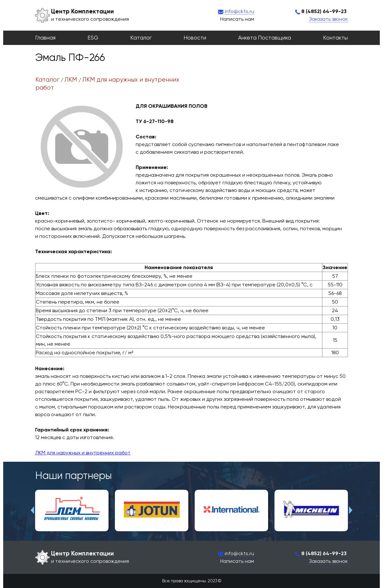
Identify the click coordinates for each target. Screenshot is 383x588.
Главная (45, 38)
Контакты (335, 38)
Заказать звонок (328, 19)
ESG (93, 38)
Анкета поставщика (265, 38)
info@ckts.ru (239, 11)
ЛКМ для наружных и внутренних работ (83, 453)
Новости (195, 38)
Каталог (141, 38)
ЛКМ (71, 80)
